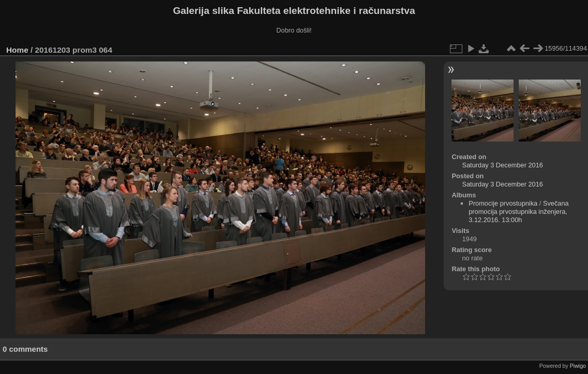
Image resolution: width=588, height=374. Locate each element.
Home (17, 50)
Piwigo (578, 366)
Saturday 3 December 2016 (502, 165)
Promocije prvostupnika (503, 203)
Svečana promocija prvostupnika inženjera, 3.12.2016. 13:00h (519, 212)
